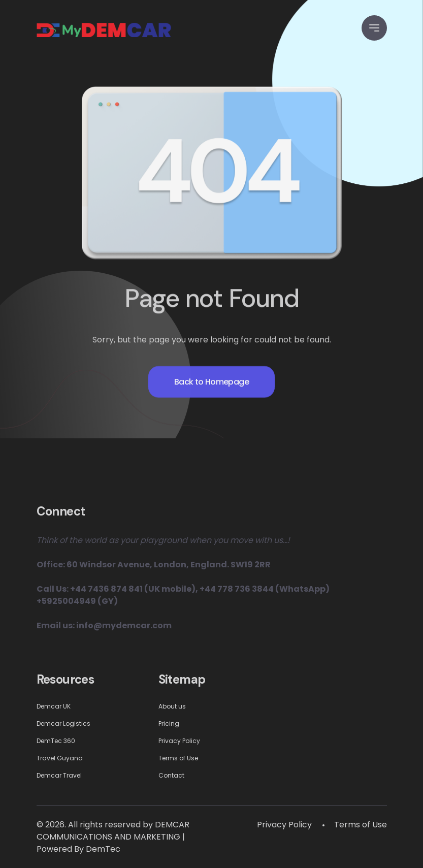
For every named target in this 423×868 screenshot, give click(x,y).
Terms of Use (178, 758)
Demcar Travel (59, 775)
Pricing (169, 724)
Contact (171, 775)
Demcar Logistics (63, 724)
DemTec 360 (56, 741)
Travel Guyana (60, 758)
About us (172, 706)
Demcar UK (54, 706)
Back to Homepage (211, 390)
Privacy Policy (179, 741)
